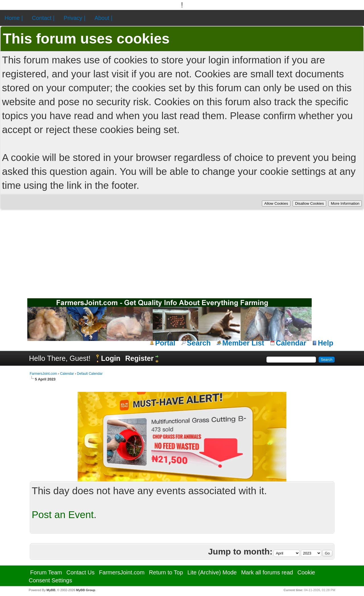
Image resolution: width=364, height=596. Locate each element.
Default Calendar (90, 374)
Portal (165, 343)
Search (199, 343)
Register (139, 358)
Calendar (291, 343)
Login (111, 358)
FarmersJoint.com (44, 374)
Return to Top (166, 572)
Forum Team (46, 572)
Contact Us (81, 572)
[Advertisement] (182, 253)
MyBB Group (86, 590)
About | (103, 18)
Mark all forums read (267, 572)
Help (326, 343)
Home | (14, 18)
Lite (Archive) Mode (212, 572)
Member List (243, 343)
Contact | (43, 18)
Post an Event (63, 515)
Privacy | (75, 18)
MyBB (51, 590)
